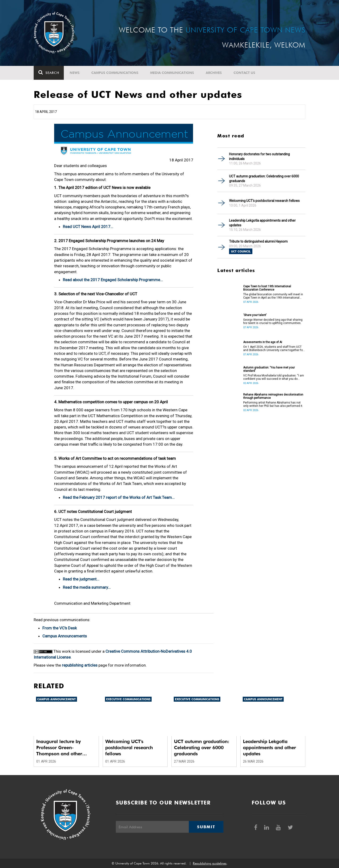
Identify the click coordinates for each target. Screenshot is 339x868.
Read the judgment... (81, 579)
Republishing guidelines (210, 863)
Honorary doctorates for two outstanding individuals (259, 156)
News (75, 73)
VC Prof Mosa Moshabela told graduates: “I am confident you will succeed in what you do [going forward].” (274, 377)
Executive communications (128, 699)
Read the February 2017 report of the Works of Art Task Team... (119, 497)
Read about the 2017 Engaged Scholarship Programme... (113, 280)
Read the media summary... (87, 587)
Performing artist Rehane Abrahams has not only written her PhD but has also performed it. (273, 404)
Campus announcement (56, 699)
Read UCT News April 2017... (88, 227)
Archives (214, 73)
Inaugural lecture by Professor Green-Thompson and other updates (59, 748)
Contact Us (244, 73)
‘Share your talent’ (255, 315)
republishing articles (80, 665)
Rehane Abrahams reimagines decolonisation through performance (273, 396)
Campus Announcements (65, 636)
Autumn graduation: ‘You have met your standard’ (269, 369)
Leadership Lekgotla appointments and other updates (262, 223)
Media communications (172, 73)
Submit (206, 827)
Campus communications (115, 73)
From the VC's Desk (60, 628)
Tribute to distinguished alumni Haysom (258, 241)
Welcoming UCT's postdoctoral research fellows (264, 201)
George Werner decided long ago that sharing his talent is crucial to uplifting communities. (273, 321)
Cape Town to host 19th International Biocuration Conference (267, 288)
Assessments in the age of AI (263, 342)
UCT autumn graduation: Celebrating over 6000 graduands (264, 179)
